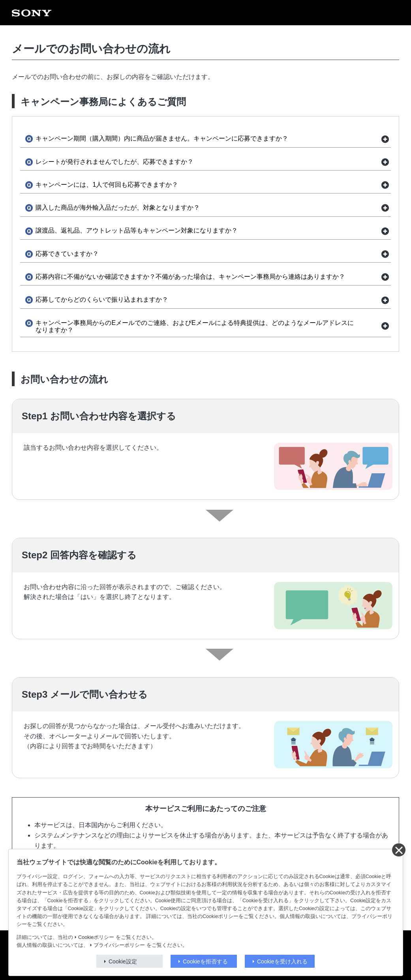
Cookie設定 (123, 961)
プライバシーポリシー (119, 945)
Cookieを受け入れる (282, 961)
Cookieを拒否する (205, 961)
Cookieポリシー (96, 937)
